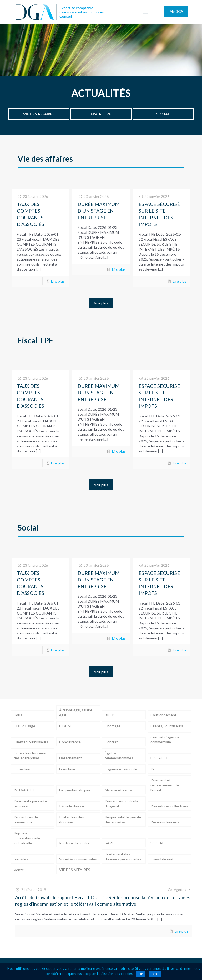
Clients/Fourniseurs (167, 726)
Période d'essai (72, 806)
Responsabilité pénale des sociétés (123, 819)
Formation (22, 769)
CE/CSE (66, 726)
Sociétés (21, 859)
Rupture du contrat (75, 843)
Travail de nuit (162, 859)
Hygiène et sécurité (121, 769)
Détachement (71, 758)
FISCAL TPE (161, 758)
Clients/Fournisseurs (31, 742)
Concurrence (70, 742)
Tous (18, 715)
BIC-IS (110, 715)
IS (152, 769)
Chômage (113, 726)
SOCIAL (157, 843)
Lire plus (58, 281)
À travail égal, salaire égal (76, 712)
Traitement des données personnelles (123, 856)
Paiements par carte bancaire (30, 803)
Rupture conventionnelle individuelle (27, 838)
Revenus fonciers (165, 822)
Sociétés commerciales (78, 859)
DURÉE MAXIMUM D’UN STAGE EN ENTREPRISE (99, 211)
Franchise (67, 769)
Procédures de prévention (26, 819)
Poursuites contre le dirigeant (122, 803)
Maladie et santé (118, 790)
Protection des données (72, 819)
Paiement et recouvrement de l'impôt (165, 785)
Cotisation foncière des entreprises (30, 755)
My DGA (176, 12)
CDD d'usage (24, 726)
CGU (155, 974)
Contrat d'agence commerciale (165, 739)
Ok (141, 974)
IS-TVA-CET (24, 790)
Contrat (111, 742)
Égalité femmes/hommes (119, 755)
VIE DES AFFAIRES (75, 870)
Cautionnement (163, 715)
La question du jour (75, 790)
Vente (19, 870)
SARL (109, 843)
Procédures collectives (169, 806)
